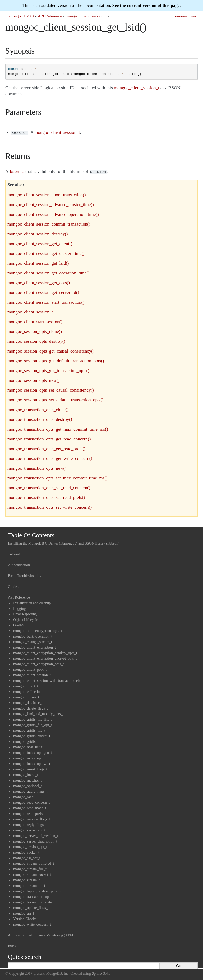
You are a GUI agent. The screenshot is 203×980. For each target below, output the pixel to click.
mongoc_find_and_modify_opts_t (38, 713)
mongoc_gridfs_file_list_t (32, 718)
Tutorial (14, 553)
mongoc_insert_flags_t (30, 768)
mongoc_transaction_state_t (34, 901)
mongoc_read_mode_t (30, 807)
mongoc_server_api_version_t (36, 835)
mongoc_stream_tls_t (29, 885)
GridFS (19, 624)
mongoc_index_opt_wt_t (32, 763)
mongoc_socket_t (26, 851)
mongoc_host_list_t (28, 746)
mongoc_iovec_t (26, 774)
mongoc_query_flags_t (30, 790)
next (194, 16)
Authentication (19, 564)
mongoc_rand (23, 796)
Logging (19, 608)
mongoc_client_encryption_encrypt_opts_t (45, 657)
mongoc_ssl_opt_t (27, 857)
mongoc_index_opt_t (29, 757)
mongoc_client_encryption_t (34, 646)
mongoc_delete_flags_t (31, 707)
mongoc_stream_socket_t (32, 874)
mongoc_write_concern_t (32, 923)
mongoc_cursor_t (26, 696)
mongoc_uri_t (24, 912)
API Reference (50, 16)
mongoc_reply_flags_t (30, 824)
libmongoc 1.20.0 (20, 16)
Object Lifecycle (26, 619)
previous (181, 16)
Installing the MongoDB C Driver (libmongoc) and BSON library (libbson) (64, 542)
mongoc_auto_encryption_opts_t (38, 630)
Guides (13, 586)
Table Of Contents (31, 534)
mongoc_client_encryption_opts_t (38, 663)
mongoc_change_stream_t (33, 641)
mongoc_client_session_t (86, 16)
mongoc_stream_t (26, 879)
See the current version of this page (146, 5)
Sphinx (97, 972)
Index (12, 945)
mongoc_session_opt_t (30, 846)
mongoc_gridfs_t (26, 741)
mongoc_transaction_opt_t (33, 896)
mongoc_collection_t (29, 691)
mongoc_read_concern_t (31, 801)
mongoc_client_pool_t (30, 669)
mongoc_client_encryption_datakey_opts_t (45, 652)
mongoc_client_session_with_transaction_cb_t (48, 680)
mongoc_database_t (28, 702)
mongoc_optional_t (28, 785)
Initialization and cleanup (32, 602)
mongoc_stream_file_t (30, 868)
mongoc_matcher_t (27, 779)
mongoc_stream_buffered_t (34, 862)
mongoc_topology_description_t (37, 890)
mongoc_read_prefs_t (29, 813)
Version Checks (25, 918)
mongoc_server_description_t (35, 840)
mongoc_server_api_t (29, 829)
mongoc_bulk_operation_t (33, 635)
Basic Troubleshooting (25, 575)
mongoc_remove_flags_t (32, 818)
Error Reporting (25, 613)
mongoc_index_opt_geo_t (33, 752)
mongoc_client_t (26, 685)
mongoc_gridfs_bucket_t (32, 735)
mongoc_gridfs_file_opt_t (33, 724)
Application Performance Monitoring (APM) (41, 934)
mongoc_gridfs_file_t (29, 729)
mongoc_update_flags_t (31, 907)
